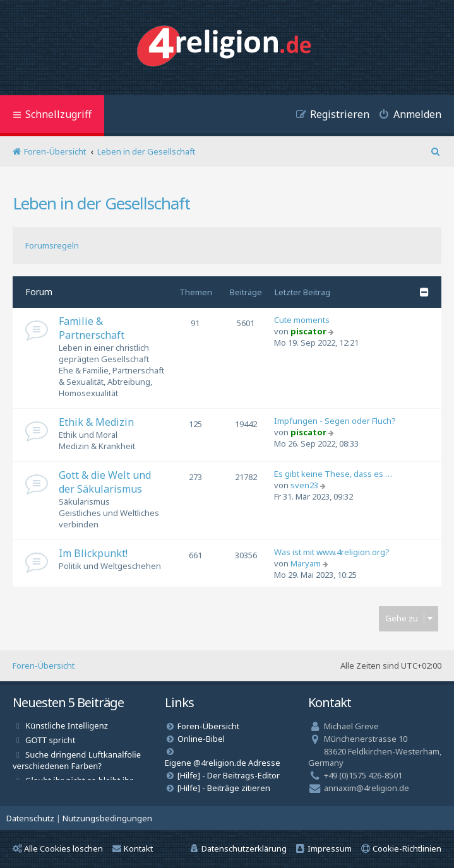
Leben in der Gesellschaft (101, 203)
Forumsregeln (52, 245)
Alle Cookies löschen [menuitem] (58, 848)
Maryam (306, 563)
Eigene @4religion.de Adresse (223, 763)
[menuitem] (405, 116)
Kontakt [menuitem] (133, 848)
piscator (308, 331)
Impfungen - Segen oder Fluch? (335, 421)
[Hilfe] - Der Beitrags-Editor (229, 775)
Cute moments (302, 320)
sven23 (304, 485)
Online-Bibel (201, 739)
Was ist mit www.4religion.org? (332, 552)
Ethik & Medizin (96, 422)
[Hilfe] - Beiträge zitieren (224, 788)
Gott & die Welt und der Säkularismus (105, 482)
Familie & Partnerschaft (92, 328)
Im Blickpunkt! (93, 553)
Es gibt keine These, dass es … (333, 474)
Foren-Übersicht (44, 666)
